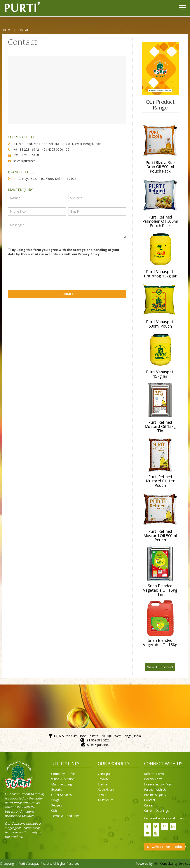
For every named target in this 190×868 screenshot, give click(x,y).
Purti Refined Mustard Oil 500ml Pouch (160, 536)
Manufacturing (61, 784)
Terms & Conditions (65, 816)
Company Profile (63, 774)
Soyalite (103, 779)
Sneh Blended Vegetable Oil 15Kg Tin (160, 590)
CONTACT (24, 30)
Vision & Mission (63, 779)
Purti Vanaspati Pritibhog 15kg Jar (160, 274)
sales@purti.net (98, 745)
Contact (150, 800)
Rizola (102, 795)
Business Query (155, 795)
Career (149, 805)
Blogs (55, 800)
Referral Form (154, 774)
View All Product (160, 667)
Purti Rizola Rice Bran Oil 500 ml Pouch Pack (160, 167)
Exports (57, 789)
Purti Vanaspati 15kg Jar (160, 374)
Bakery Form (153, 779)
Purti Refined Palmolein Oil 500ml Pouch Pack (160, 221)
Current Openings (156, 811)
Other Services (61, 795)
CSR (54, 811)
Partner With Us (155, 789)
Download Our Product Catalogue (166, 847)
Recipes (57, 805)
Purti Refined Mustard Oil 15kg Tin (160, 427)
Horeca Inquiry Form (159, 784)
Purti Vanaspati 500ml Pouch (160, 324)
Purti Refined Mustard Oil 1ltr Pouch (160, 481)
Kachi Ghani (106, 789)
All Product (105, 800)
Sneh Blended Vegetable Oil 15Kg (160, 642)
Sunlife (102, 784)
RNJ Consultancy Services (172, 864)
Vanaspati (105, 774)
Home (7, 30)
